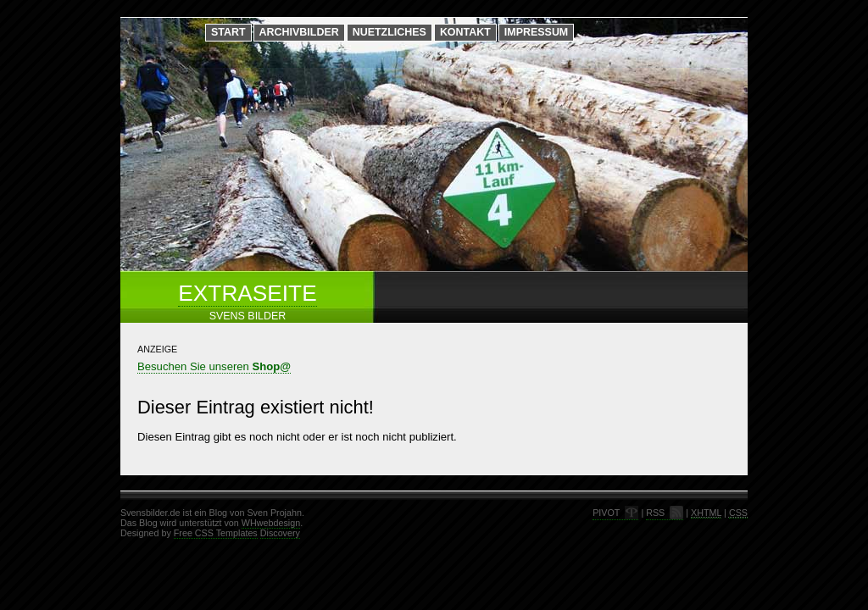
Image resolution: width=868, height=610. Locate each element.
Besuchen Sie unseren (214, 366)
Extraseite (247, 293)
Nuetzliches (389, 32)
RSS (655, 513)
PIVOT (606, 513)
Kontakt (465, 32)
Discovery (280, 533)
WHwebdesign (271, 523)
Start (228, 32)
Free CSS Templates (216, 533)
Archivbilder (299, 32)
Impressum (536, 32)
